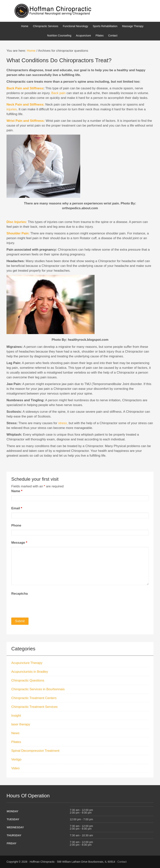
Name (17, 491)
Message (19, 543)
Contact (122, 862)
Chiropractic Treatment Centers (34, 698)
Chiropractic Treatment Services (34, 707)
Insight (16, 716)
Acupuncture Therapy (27, 663)
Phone (16, 525)
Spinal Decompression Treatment (35, 751)
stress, (62, 423)
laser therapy (21, 724)
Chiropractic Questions (28, 680)
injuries (12, 109)
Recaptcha (20, 594)
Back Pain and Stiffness (25, 88)
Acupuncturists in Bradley (30, 672)
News (15, 733)
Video (15, 768)
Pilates (16, 742)
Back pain (58, 93)
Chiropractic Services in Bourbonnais (38, 689)
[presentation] (40, 605)
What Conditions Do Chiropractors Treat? (59, 60)
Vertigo (16, 759)
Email (17, 508)
